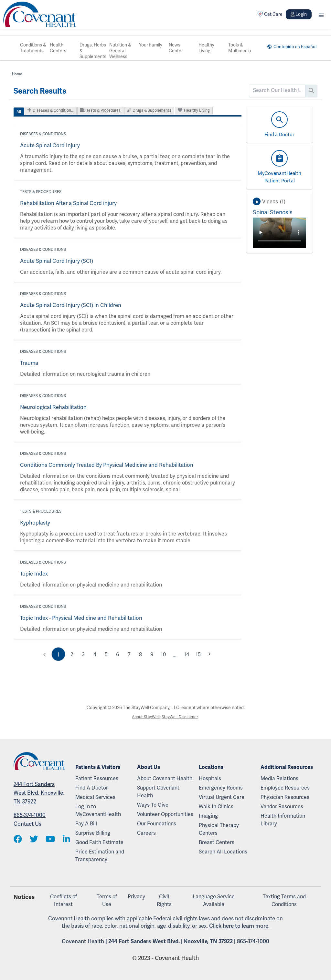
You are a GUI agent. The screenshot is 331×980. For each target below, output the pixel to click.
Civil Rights (164, 900)
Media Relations (279, 778)
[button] (321, 14)
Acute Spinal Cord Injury (48, 145)
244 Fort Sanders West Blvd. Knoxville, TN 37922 (39, 793)
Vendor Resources (282, 806)
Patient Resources (97, 778)
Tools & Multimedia (240, 48)
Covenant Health (83, 941)
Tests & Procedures (103, 110)
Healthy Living (206, 48)
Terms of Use (107, 900)
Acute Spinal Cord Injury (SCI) (55, 261)
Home (18, 74)
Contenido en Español (292, 46)
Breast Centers (217, 842)
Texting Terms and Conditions (284, 900)
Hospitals (210, 778)
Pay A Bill (86, 824)
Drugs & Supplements (152, 110)
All (19, 112)
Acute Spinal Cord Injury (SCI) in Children (68, 305)
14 (188, 654)
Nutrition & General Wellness (120, 51)
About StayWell (144, 717)
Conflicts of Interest (64, 900)
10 (165, 654)
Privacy (136, 897)
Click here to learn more (239, 926)
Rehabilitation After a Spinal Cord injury (66, 203)
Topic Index (33, 574)
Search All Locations (223, 852)
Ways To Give (153, 805)
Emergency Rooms (221, 788)
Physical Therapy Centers (219, 829)
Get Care (270, 14)
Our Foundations (157, 824)
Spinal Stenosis (273, 212)
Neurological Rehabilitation (52, 407)
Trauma (29, 363)
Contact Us (27, 824)
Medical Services (95, 797)
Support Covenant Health (158, 792)
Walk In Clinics (216, 806)
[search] (277, 90)
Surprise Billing (93, 833)
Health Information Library (283, 820)
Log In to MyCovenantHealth (98, 810)
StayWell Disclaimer (181, 717)
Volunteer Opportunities (165, 814)
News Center (176, 48)
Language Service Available (214, 900)
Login (299, 14)
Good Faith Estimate (99, 842)
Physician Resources (285, 797)
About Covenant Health (165, 778)
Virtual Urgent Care (222, 797)
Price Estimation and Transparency (100, 856)
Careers (146, 833)
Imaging (208, 816)
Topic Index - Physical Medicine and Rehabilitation (79, 618)
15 (200, 654)
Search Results (40, 91)
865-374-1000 (30, 816)
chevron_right (212, 653)
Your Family (151, 45)
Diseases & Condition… (53, 110)
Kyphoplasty (34, 523)
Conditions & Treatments (33, 48)
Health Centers (58, 48)
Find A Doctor (92, 788)
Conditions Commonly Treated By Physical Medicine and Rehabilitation (103, 465)
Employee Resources (285, 788)
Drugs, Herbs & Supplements (93, 51)
